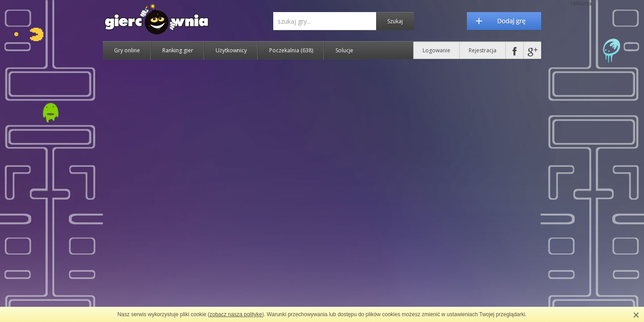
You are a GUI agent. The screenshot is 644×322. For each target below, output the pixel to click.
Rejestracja (483, 50)
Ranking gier (178, 50)
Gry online (127, 50)
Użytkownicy (231, 50)
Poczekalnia (291, 50)
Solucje (344, 50)
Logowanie (436, 50)
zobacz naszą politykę (236, 314)
